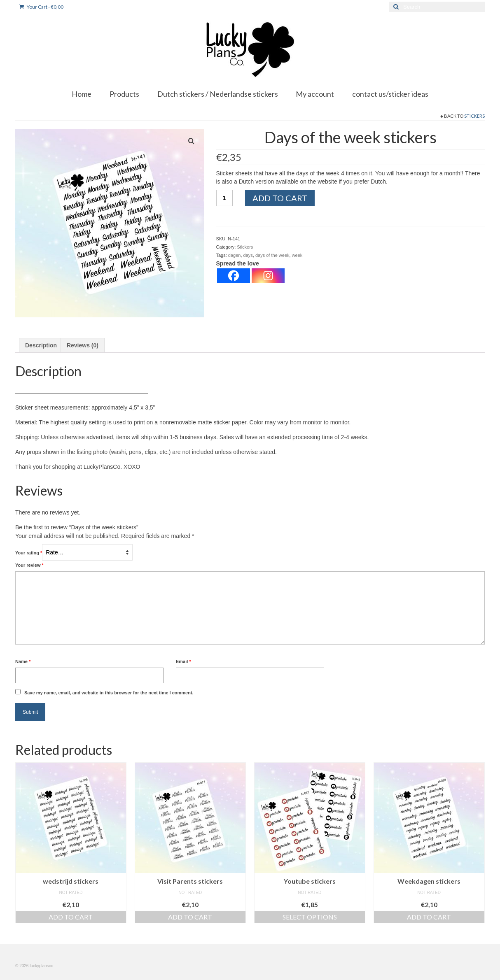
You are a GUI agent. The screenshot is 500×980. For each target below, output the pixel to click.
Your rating (29, 553)
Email (183, 661)
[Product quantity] (224, 198)
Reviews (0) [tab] (83, 345)
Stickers (474, 116)
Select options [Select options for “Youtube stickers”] (310, 917)
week (297, 255)
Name (23, 661)
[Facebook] (234, 276)
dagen (235, 255)
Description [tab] (41, 345)
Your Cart (41, 7)
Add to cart (280, 198)
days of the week (272, 255)
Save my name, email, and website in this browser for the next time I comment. (109, 693)
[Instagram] (268, 276)
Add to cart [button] (71, 917)
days (248, 255)
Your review (29, 565)
